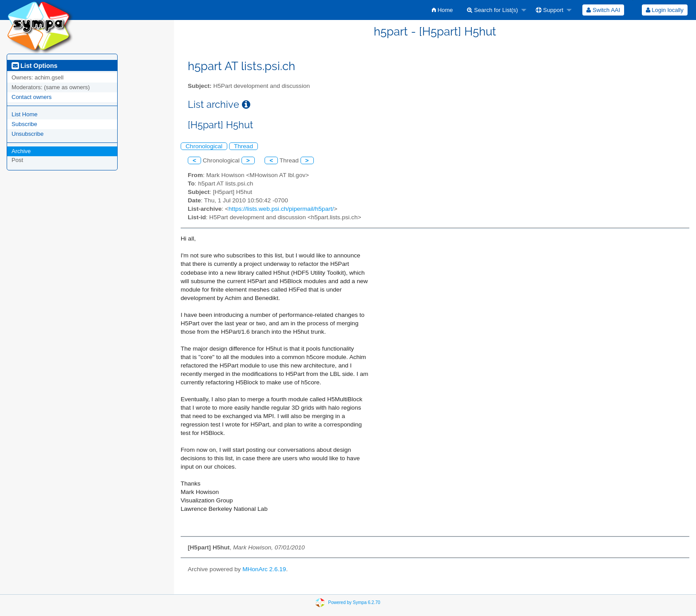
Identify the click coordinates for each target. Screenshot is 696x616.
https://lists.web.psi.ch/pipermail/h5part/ (281, 209)
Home (442, 10)
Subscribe (24, 124)
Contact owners (32, 97)
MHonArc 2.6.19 (264, 569)
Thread (243, 146)
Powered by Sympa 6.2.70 (354, 602)
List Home (25, 114)
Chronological (204, 146)
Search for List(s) (492, 10)
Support (550, 10)
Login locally (665, 10)
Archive (21, 151)
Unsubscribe (28, 134)
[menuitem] (442, 10)
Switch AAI (603, 10)
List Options (34, 66)
